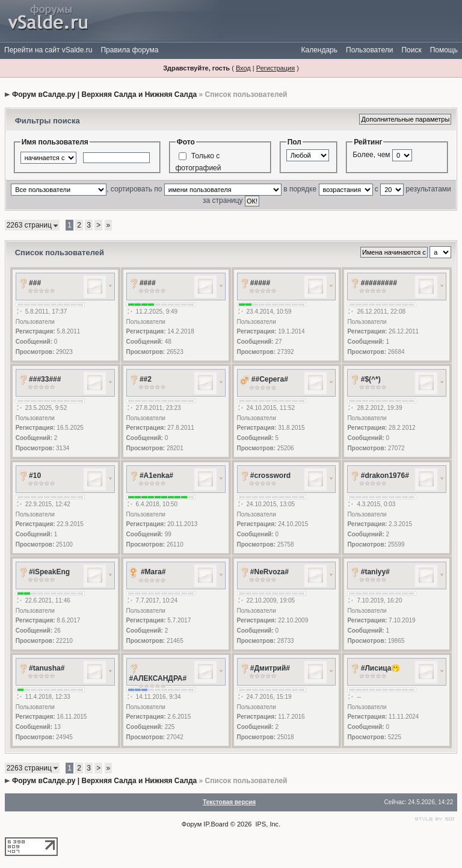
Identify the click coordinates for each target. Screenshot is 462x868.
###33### (45, 379)
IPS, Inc (267, 824)
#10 (35, 476)
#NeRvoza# (269, 572)
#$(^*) (371, 379)
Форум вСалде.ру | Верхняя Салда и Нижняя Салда (104, 95)
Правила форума (129, 50)
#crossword (270, 476)
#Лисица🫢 (381, 668)
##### (260, 283)
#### (148, 283)
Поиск (411, 50)
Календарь (319, 50)
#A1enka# (156, 476)
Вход (243, 68)
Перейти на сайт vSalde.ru (48, 50)
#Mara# (153, 572)
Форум (192, 824)
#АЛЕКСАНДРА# (158, 678)
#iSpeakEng (49, 572)
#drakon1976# (385, 476)
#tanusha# (47, 668)
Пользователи (369, 50)
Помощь (444, 50)
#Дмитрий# (270, 668)
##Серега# (270, 379)
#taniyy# (375, 572)
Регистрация (276, 68)
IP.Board (216, 824)
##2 (146, 379)
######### (379, 283)
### (35, 283)
